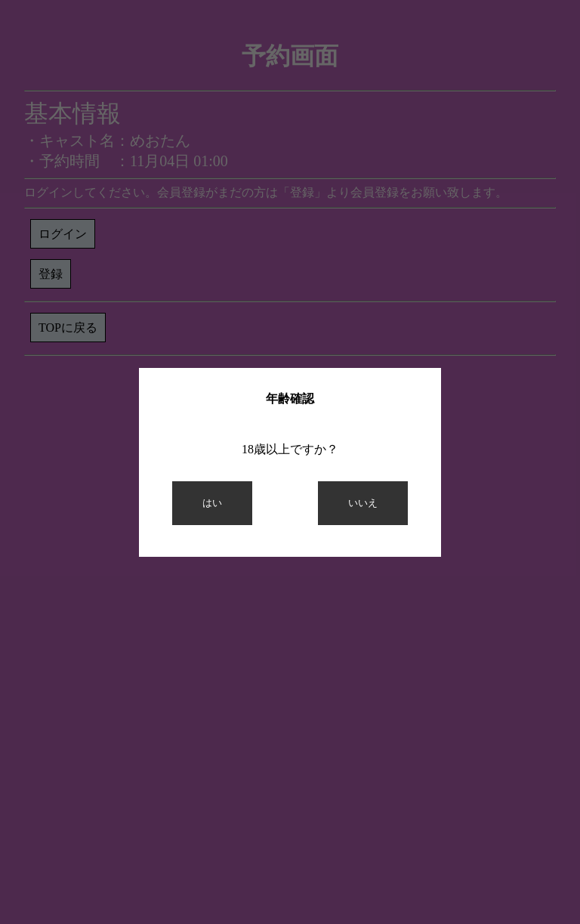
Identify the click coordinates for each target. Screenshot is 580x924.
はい (212, 503)
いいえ (363, 503)
